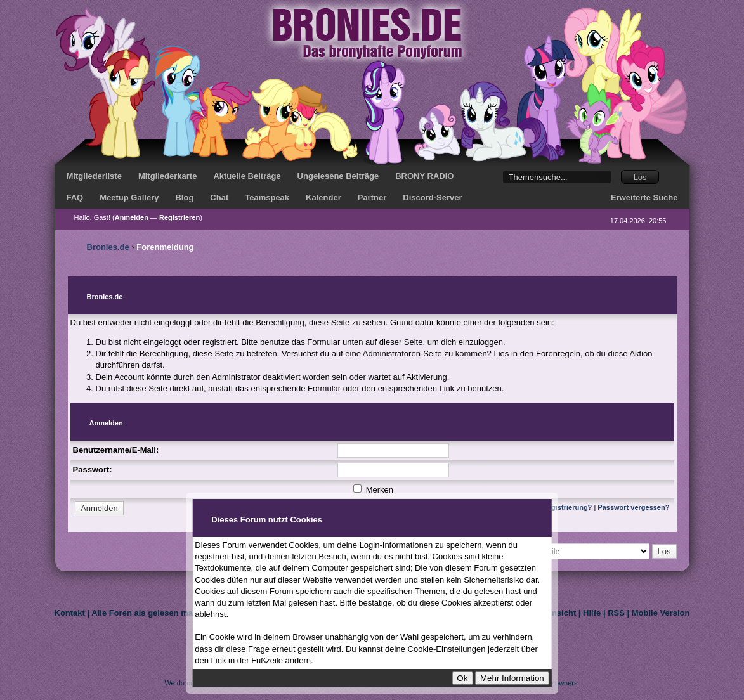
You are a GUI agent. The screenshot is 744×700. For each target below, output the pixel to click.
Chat (219, 198)
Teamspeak (267, 198)
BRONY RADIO (424, 176)
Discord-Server (432, 198)
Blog (184, 198)
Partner (372, 198)
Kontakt (70, 613)
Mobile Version (661, 613)
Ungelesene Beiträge (338, 176)
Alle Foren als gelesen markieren (156, 613)
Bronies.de (108, 247)
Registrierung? (567, 507)
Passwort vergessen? (633, 507)
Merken (373, 490)
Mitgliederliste (94, 176)
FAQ (75, 198)
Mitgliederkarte (167, 176)
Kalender (323, 198)
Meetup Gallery (129, 198)
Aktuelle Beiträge (247, 176)
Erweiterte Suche (644, 198)
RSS (616, 613)
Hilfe (592, 613)
